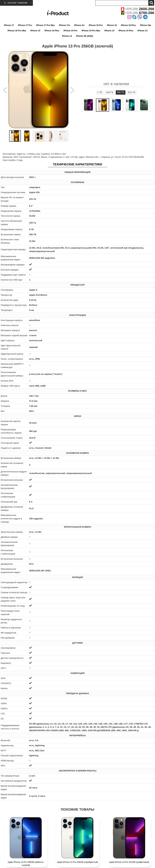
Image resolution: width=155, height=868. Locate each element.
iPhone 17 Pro (25, 25)
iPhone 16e (146, 25)
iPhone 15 (35, 31)
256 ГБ (121, 92)
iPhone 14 (109, 31)
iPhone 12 (67, 36)
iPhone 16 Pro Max (17, 31)
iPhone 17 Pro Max (45, 25)
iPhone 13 (142, 31)
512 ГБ (132, 92)
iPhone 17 (9, 25)
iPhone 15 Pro (70, 31)
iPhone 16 (112, 25)
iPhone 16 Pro (96, 25)
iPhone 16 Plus (128, 25)
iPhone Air (79, 25)
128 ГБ (109, 92)
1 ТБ (100, 92)
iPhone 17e (64, 25)
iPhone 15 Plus (52, 31)
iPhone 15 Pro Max (91, 31)
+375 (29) (138, 9)
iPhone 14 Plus (126, 31)
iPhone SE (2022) (85, 36)
